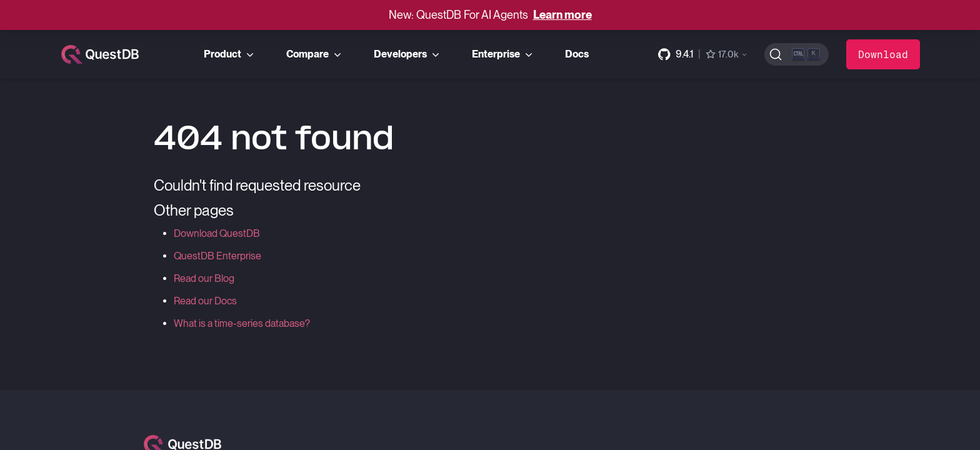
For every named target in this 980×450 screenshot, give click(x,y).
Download (883, 54)
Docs (577, 54)
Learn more (562, 15)
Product (230, 54)
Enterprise (503, 54)
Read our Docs (205, 301)
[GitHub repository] (703, 54)
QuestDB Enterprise (217, 256)
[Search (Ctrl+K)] (797, 54)
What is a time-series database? (242, 323)
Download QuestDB (217, 233)
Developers (408, 54)
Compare (315, 54)
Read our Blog (204, 278)
